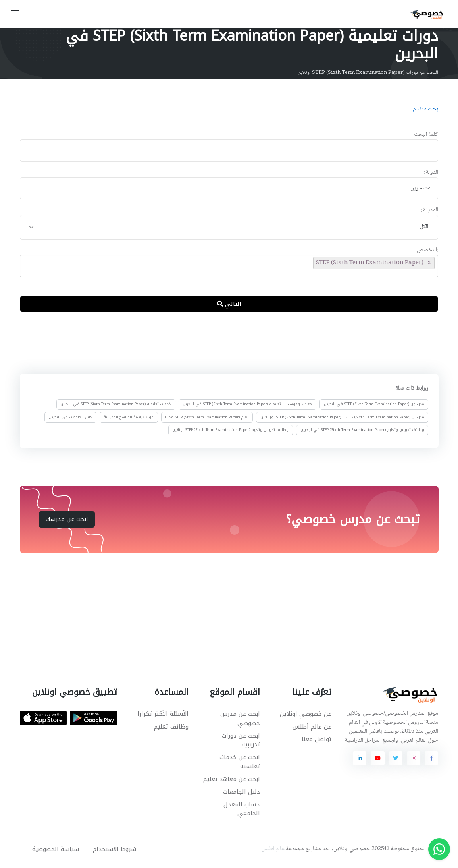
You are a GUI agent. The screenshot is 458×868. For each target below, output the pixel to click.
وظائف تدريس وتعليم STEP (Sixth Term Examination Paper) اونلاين (230, 430)
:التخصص (427, 250)
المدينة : (429, 210)
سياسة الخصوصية (56, 849)
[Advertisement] (223, 344)
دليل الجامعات (242, 792)
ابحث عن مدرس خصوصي (240, 718)
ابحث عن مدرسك (67, 519)
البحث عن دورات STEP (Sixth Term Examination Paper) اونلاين (368, 73)
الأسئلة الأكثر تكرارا (163, 714)
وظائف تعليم (171, 727)
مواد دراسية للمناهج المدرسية (129, 417)
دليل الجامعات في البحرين (70, 417)
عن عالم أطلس (312, 727)
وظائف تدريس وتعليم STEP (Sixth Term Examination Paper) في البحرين (362, 430)
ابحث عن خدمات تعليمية (240, 762)
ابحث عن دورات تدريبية (241, 740)
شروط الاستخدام (114, 849)
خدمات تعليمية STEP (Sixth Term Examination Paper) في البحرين (116, 404)
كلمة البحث (426, 135)
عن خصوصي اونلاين (306, 714)
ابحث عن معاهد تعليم (232, 779)
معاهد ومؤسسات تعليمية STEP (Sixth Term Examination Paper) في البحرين (247, 404)
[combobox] (229, 188)
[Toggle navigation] (15, 14)
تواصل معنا (317, 739)
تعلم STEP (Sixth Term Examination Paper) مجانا (207, 417)
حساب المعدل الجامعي (242, 809)
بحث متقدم (425, 109)
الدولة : (431, 173)
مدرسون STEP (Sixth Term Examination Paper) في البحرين (374, 404)
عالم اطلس (273, 849)
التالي (229, 304)
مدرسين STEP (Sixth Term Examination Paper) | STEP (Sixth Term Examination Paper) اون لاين (342, 417)
